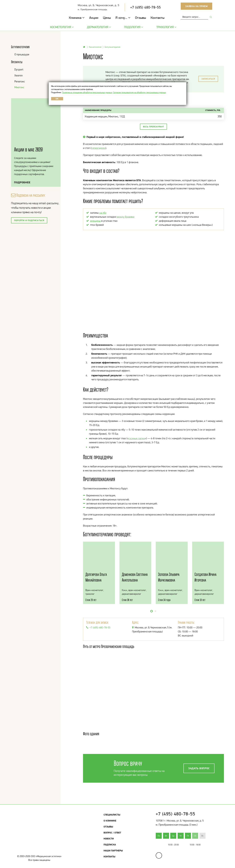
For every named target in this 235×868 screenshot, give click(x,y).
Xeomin (19, 75)
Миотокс (19, 87)
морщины (95, 221)
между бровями (126, 217)
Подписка (110, 845)
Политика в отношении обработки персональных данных (87, 92)
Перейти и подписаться (29, 220)
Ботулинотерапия (20, 47)
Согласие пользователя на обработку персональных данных (139, 92)
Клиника (77, 18)
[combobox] (194, 17)
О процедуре (22, 54)
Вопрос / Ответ (112, 833)
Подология (133, 27)
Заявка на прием (196, 6)
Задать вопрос (199, 768)
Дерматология (99, 27)
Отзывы (141, 18)
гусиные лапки (137, 438)
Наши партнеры (113, 851)
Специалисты (112, 815)
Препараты (17, 62)
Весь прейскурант (153, 127)
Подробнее (22, 182)
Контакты (158, 18)
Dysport (19, 69)
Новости (109, 839)
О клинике (110, 821)
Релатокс (20, 81)
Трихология (166, 27)
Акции (94, 18)
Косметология (62, 27)
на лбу (103, 213)
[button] (152, 611)
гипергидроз (98, 148)
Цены (107, 18)
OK (57, 99)
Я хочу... (123, 18)
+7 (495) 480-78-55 (146, 7)
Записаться (208, 79)
